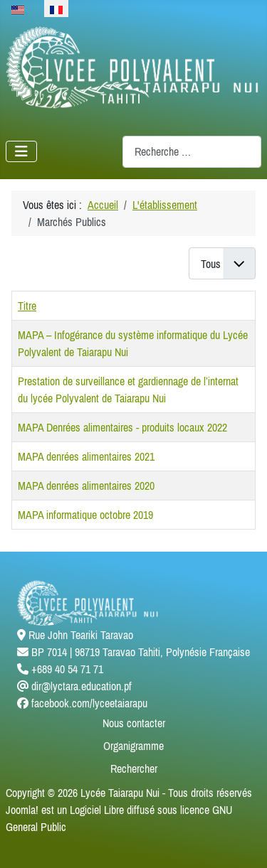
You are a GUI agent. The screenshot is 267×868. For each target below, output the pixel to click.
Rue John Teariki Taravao (81, 635)
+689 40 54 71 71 (67, 669)
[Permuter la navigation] (21, 151)
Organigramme (133, 746)
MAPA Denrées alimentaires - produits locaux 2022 (122, 427)
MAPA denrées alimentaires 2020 (86, 486)
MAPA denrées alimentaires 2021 (86, 456)
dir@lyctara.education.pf (82, 686)
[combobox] (192, 152)
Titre (27, 306)
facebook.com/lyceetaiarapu (89, 703)
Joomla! (22, 810)
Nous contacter (134, 723)
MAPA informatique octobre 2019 (85, 515)
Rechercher (134, 768)
